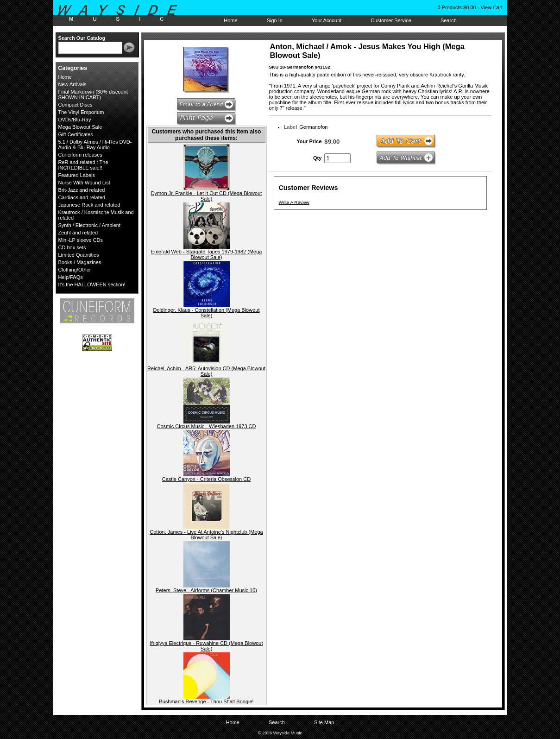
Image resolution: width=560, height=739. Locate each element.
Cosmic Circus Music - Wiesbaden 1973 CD (207, 426)
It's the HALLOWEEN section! (92, 284)
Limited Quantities (79, 255)
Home (230, 20)
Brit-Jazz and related (82, 190)
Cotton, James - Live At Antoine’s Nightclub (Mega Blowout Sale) (206, 535)
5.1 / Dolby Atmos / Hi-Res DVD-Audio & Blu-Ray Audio (95, 145)
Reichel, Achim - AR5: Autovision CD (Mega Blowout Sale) (206, 371)
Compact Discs (76, 105)
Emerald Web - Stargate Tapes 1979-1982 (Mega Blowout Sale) (207, 254)
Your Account (327, 20)
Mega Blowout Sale (80, 127)
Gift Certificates (76, 134)
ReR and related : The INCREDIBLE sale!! (83, 165)
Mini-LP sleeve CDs (81, 240)
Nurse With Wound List (84, 183)
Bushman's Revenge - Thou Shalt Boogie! (206, 701)
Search (449, 20)
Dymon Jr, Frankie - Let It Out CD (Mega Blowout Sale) (207, 196)
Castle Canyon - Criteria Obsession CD (206, 479)
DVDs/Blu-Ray (75, 120)
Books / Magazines (80, 262)
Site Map (324, 722)
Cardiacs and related (82, 197)
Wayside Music (122, 13)
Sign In (275, 20)
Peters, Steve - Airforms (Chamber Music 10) (206, 590)
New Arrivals (72, 84)
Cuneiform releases (80, 155)
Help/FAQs (71, 277)
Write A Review (294, 202)
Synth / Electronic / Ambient (90, 225)
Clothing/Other (75, 270)
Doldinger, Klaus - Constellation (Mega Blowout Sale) (207, 313)
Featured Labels (77, 175)
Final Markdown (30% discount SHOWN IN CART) (93, 95)
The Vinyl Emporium (81, 112)
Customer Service (391, 20)
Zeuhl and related (78, 233)
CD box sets (72, 247)
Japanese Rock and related (89, 205)
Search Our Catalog (82, 38)
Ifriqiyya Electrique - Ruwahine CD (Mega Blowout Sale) (207, 646)
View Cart (491, 7)
